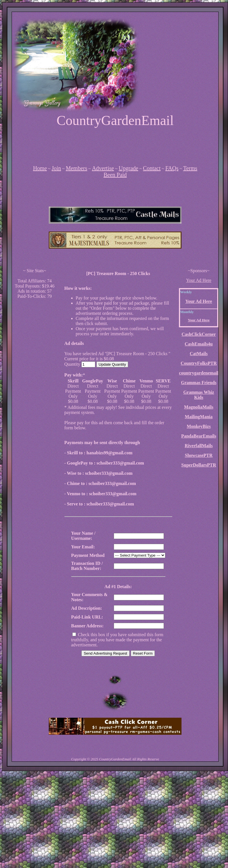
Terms (190, 168)
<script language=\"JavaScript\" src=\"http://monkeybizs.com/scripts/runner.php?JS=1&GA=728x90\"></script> (115, 146)
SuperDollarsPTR (199, 465)
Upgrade (129, 168)
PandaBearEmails (199, 436)
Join (56, 168)
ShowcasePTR (199, 455)
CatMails (199, 354)
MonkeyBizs (199, 426)
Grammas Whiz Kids (199, 395)
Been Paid (115, 175)
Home (40, 168)
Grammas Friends (199, 383)
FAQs (172, 168)
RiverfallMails (199, 446)
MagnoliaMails (199, 407)
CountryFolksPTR (199, 363)
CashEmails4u (199, 344)
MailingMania (199, 417)
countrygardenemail (199, 373)
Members (77, 168)
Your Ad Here (199, 280)
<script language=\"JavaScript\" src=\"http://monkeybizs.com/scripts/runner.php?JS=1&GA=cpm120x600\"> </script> (35, 389)
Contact (152, 168)
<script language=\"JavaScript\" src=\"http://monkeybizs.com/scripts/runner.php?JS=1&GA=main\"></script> (115, 215)
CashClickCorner (199, 334)
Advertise (103, 168)
